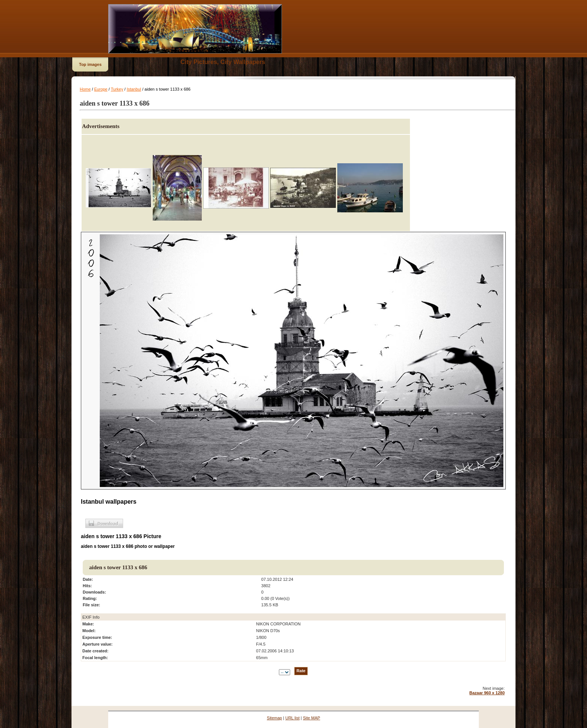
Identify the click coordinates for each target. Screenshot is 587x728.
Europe (101, 89)
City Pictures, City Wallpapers (223, 62)
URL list (292, 718)
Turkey (117, 89)
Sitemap (274, 718)
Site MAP (311, 718)
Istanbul (134, 89)
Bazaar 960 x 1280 (487, 693)
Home (85, 89)
